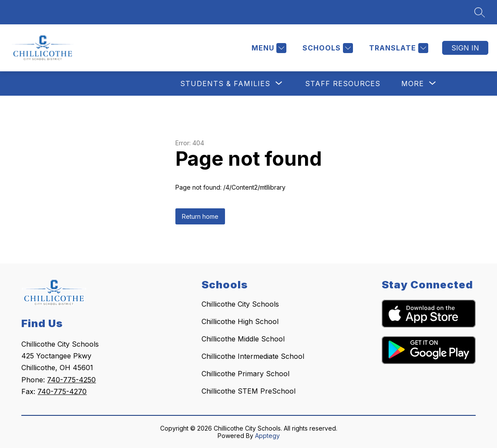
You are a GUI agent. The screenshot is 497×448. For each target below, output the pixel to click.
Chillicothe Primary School (245, 374)
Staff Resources (343, 84)
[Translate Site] (398, 48)
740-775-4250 (71, 380)
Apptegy (267, 436)
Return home (200, 216)
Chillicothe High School (240, 321)
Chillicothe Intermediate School (253, 356)
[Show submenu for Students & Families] (225, 84)
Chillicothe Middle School (243, 339)
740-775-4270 (62, 391)
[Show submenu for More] (413, 84)
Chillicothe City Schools (240, 304)
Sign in (465, 48)
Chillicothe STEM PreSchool (248, 391)
